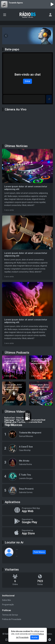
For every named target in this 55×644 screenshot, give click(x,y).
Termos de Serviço (10, 615)
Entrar (27, 81)
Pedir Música (39, 552)
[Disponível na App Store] (27, 532)
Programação (8, 605)
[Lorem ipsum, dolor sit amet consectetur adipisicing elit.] (41, 367)
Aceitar (35, 637)
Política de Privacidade (12, 619)
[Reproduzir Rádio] (52, 4)
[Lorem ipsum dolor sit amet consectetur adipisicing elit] (27, 181)
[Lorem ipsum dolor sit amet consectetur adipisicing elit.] (14, 367)
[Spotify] (50, 640)
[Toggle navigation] (5, 15)
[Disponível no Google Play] (27, 521)
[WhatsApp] (7, 640)
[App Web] (27, 510)
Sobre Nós (7, 600)
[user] (50, 15)
